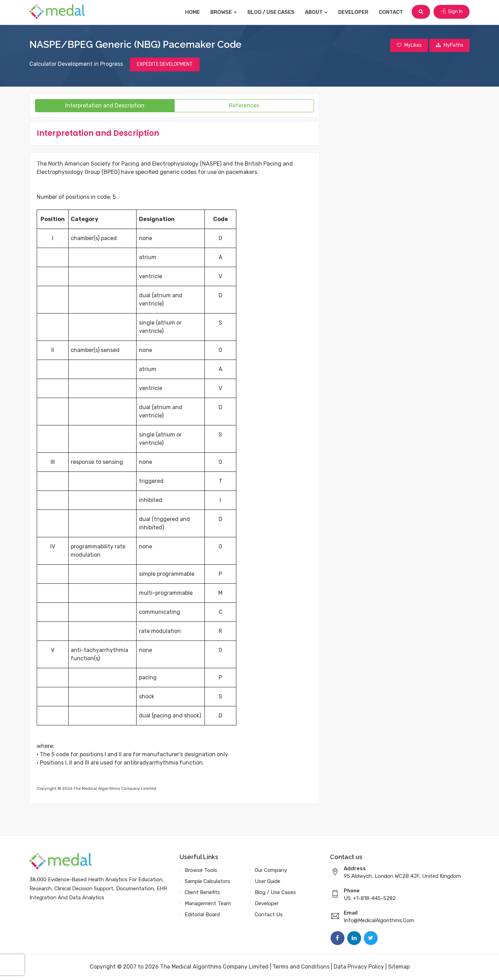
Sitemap (399, 967)
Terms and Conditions (301, 967)
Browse (224, 12)
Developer (354, 12)
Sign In (452, 12)
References (244, 106)
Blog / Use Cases (272, 12)
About (317, 12)
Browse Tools (201, 871)
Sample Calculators (207, 882)
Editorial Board (202, 915)
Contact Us (269, 915)
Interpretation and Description (105, 106)
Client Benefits (202, 893)
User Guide (268, 882)
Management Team (208, 904)
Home (193, 12)
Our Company (271, 871)
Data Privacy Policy (359, 967)
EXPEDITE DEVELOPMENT (165, 65)
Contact (392, 12)
